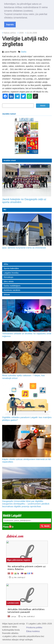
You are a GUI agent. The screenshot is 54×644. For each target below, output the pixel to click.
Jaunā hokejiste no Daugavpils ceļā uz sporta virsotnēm (24, 201)
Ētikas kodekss (33, 631)
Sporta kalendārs (11, 268)
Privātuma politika (34, 627)
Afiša (6, 264)
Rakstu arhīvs (10, 33)
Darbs (24, 52)
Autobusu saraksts (12, 290)
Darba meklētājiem (12, 286)
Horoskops (8, 277)
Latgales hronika (11, 273)
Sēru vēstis (9, 282)
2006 (21, 33)
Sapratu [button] (10, 25)
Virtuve (7, 294)
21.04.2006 (32, 33)
